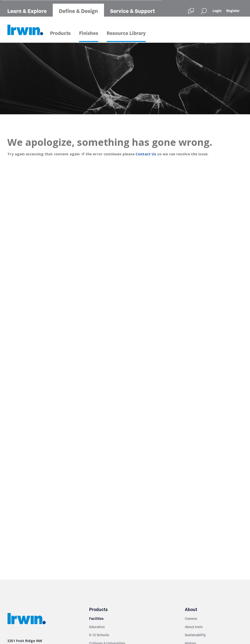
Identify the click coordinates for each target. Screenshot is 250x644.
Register (233, 11)
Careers (191, 619)
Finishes (89, 33)
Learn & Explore (27, 11)
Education (97, 627)
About (191, 609)
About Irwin (194, 627)
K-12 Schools (99, 635)
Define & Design (78, 11)
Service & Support (132, 11)
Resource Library (126, 33)
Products (60, 33)
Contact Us (146, 154)
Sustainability (195, 635)
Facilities (96, 619)
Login (217, 11)
